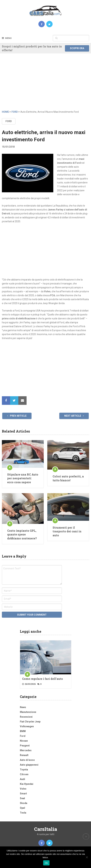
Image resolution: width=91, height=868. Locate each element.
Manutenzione (28, 712)
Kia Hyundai (27, 784)
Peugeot (25, 746)
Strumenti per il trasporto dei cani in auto (67, 531)
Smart (23, 794)
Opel (22, 808)
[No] (87, 857)
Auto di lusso (27, 760)
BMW (23, 731)
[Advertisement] (46, 84)
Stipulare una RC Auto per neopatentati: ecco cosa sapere (23, 478)
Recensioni (26, 717)
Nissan (24, 741)
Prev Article (17, 416)
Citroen (24, 774)
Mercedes (26, 750)
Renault (24, 755)
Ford (9, 121)
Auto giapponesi (29, 765)
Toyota (24, 770)
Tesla (23, 813)
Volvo (23, 789)
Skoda (24, 803)
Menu (8, 38)
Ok (46, 863)
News (23, 707)
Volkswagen (27, 726)
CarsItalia (46, 829)
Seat (22, 798)
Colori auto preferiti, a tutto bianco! (68, 478)
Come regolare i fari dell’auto (43, 679)
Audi (22, 779)
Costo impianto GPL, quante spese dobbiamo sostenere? (22, 534)
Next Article (74, 416)
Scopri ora (77, 48)
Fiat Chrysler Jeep (30, 722)
